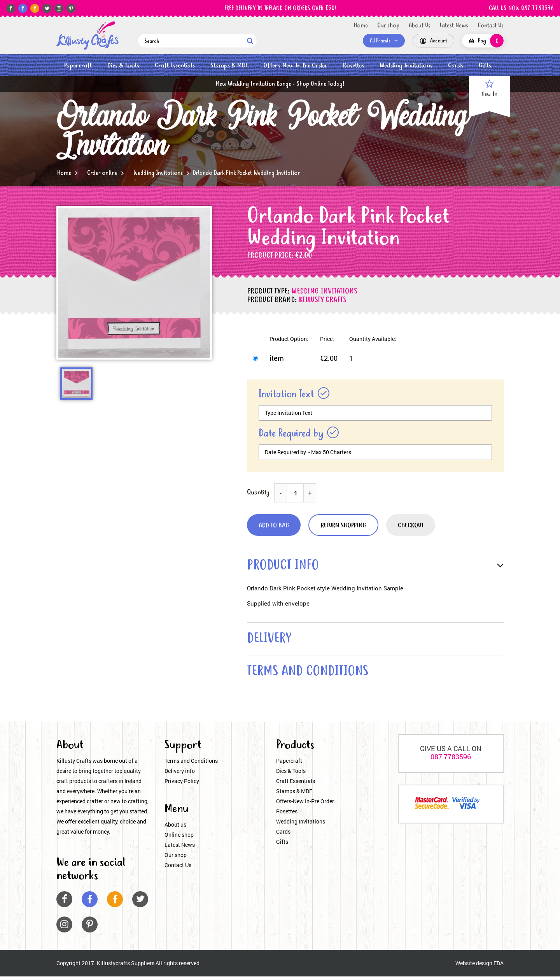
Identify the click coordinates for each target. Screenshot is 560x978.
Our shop (388, 26)
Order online (102, 173)
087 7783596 (451, 759)
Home (361, 26)
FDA (499, 965)
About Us (420, 26)
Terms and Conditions (191, 763)
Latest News (454, 26)
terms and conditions (310, 673)
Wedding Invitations (406, 66)
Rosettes (353, 66)
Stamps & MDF (229, 66)
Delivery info (180, 773)
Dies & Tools (123, 66)
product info (284, 566)
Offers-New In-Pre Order (295, 66)
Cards (456, 66)
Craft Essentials (175, 66)
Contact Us (491, 26)
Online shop (179, 837)
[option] (134, 283)
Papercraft (78, 66)
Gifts (485, 66)
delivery (270, 640)
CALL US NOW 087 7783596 (521, 9)
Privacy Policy (182, 783)
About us (175, 826)
